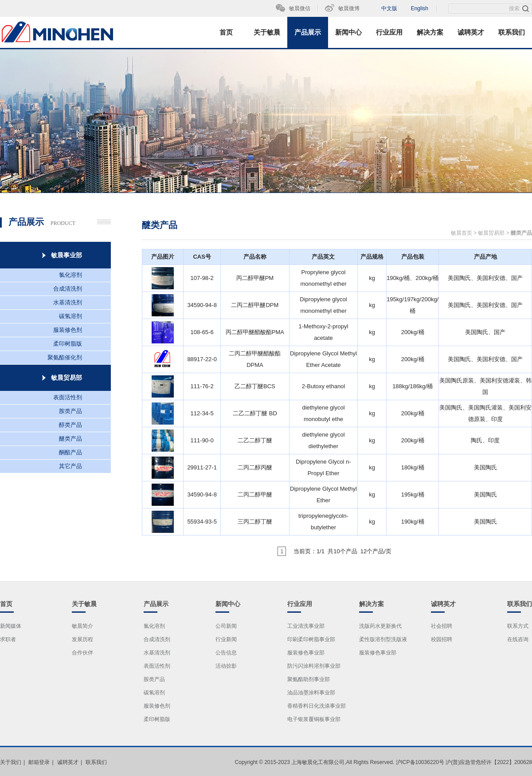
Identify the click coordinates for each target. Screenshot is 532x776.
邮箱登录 (39, 762)
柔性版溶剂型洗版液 (383, 639)
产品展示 (308, 32)
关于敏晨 (267, 32)
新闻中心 (348, 32)
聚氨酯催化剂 (65, 357)
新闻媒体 (11, 626)
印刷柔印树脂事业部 (311, 639)
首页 (226, 32)
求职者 (8, 639)
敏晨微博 (349, 8)
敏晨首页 (462, 233)
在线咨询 (518, 639)
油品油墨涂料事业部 (311, 693)
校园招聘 (442, 639)
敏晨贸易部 (491, 233)
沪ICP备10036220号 (420, 762)
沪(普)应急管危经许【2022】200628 (489, 762)
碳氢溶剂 (70, 316)
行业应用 (389, 32)
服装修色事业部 (306, 653)
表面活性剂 (68, 397)
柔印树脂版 (68, 344)
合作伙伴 (82, 653)
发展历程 (82, 639)
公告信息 (226, 653)
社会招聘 (442, 626)
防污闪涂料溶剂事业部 (314, 666)
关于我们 (11, 762)
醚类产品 (70, 439)
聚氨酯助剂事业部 (309, 679)
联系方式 (518, 626)
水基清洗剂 (68, 302)
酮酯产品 (70, 452)
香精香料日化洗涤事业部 (317, 706)
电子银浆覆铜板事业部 (314, 719)
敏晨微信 (300, 8)
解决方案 (430, 32)
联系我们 (512, 32)
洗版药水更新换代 (380, 626)
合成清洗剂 (68, 289)
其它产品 (70, 466)
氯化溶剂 (70, 275)
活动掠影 (226, 666)
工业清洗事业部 (306, 626)
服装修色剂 (68, 330)
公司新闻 (226, 626)
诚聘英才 (471, 32)
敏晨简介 (82, 626)
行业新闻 (226, 639)
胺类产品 (70, 411)
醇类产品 (70, 425)
